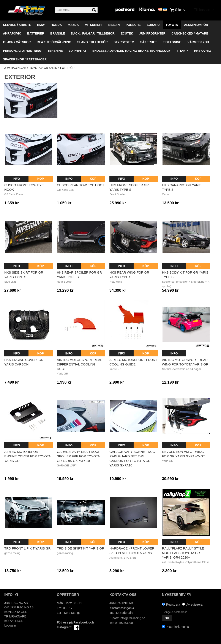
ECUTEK (127, 33)
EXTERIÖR (67, 68)
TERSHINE (55, 51)
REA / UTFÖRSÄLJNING (54, 42)
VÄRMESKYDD (198, 42)
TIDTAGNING (172, 42)
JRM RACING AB (15, 68)
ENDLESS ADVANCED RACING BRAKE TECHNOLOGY (132, 51)
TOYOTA (172, 25)
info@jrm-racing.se (133, 618)
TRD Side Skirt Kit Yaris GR (81, 548)
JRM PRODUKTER (152, 33)
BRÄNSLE (58, 33)
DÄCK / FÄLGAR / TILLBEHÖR (93, 33)
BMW (41, 25)
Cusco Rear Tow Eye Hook (81, 185)
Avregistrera (194, 605)
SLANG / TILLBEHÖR (92, 42)
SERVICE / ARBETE (17, 25)
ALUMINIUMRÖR (196, 25)
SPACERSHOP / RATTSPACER (25, 59)
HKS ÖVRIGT (203, 51)
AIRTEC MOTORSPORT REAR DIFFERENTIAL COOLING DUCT (80, 364)
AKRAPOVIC (12, 33)
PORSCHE (133, 25)
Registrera (173, 605)
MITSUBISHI (94, 25)
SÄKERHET (149, 42)
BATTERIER (36, 33)
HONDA (56, 25)
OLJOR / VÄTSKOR (17, 42)
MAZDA (73, 25)
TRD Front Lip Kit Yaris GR (28, 548)
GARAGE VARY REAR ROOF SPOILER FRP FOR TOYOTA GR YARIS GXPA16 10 (79, 456)
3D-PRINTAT (78, 51)
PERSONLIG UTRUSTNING (22, 51)
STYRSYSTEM (124, 42)
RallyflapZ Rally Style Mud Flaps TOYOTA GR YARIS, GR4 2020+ (183, 553)
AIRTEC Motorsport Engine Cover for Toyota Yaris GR (27, 456)
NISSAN (114, 25)
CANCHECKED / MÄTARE (190, 33)
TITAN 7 (182, 51)
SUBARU (153, 25)
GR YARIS (50, 68)
